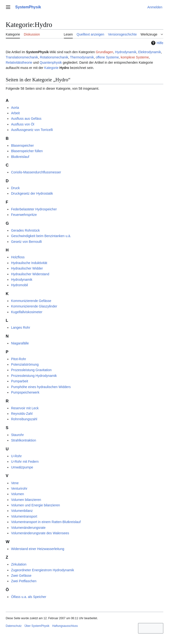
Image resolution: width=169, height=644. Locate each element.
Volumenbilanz (22, 511)
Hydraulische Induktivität (29, 263)
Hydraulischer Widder (27, 268)
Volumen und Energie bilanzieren (35, 505)
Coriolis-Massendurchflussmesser (36, 172)
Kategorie (51, 68)
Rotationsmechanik (54, 57)
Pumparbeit (20, 381)
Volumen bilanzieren (26, 500)
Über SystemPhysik (37, 626)
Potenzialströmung (25, 364)
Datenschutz (14, 626)
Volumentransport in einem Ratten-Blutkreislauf (46, 522)
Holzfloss (18, 257)
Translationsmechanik (22, 57)
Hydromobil (19, 285)
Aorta (15, 108)
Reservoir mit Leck (25, 408)
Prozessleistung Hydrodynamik (34, 376)
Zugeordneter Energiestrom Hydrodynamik (42, 570)
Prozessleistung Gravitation (31, 370)
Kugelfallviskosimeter (27, 312)
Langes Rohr (20, 327)
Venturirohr (19, 488)
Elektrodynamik (149, 52)
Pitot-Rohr (18, 359)
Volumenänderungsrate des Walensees (40, 533)
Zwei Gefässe (21, 576)
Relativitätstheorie (19, 62)
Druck (15, 188)
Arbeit (15, 113)
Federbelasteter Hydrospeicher (34, 209)
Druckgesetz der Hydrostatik (32, 193)
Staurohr (17, 435)
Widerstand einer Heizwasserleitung (37, 549)
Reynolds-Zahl (22, 414)
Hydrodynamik (126, 52)
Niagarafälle (20, 343)
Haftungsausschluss (65, 626)
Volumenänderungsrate (28, 528)
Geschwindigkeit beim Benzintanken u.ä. (41, 236)
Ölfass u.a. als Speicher (29, 597)
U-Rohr (16, 456)
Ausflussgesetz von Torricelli (32, 130)
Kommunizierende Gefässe (31, 301)
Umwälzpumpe (22, 467)
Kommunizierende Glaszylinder (34, 306)
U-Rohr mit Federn (25, 462)
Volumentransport (24, 516)
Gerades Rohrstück (25, 230)
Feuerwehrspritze (24, 215)
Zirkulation (19, 564)
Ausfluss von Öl (22, 124)
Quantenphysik (51, 62)
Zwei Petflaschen (24, 581)
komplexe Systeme (135, 57)
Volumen (17, 494)
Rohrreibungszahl (24, 419)
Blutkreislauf (20, 157)
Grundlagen (104, 52)
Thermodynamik (82, 57)
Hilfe (157, 43)
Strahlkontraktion (23, 440)
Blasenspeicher (22, 145)
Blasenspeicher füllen (27, 151)
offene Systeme (107, 57)
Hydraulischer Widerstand (30, 274)
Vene (15, 483)
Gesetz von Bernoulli (26, 242)
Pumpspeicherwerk (25, 392)
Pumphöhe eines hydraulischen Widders (41, 387)
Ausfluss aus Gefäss (26, 119)
